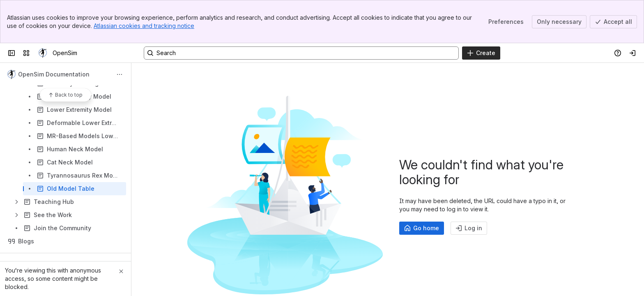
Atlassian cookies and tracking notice (144, 26)
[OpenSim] (43, 53)
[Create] (481, 53)
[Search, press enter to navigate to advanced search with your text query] (301, 53)
